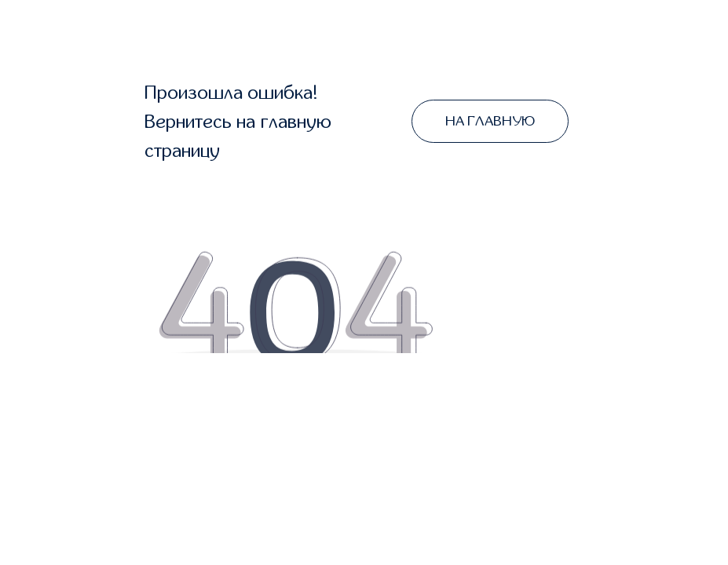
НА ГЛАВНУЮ (490, 121)
